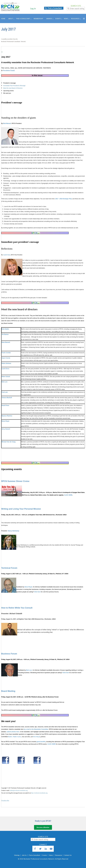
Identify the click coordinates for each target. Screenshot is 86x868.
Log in (33, 8)
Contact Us (68, 855)
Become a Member (43, 827)
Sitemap (17, 855)
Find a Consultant (34, 855)
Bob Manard (7, 123)
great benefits (41, 742)
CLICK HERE (68, 495)
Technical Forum (9, 568)
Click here (37, 592)
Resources (59, 855)
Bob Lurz (29, 670)
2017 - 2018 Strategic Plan (64, 199)
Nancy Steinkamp (13, 531)
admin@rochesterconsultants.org (19, 790)
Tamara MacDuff (7, 398)
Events (45, 855)
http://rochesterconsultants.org (39, 793)
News (51, 855)
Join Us (24, 855)
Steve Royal (28, 587)
